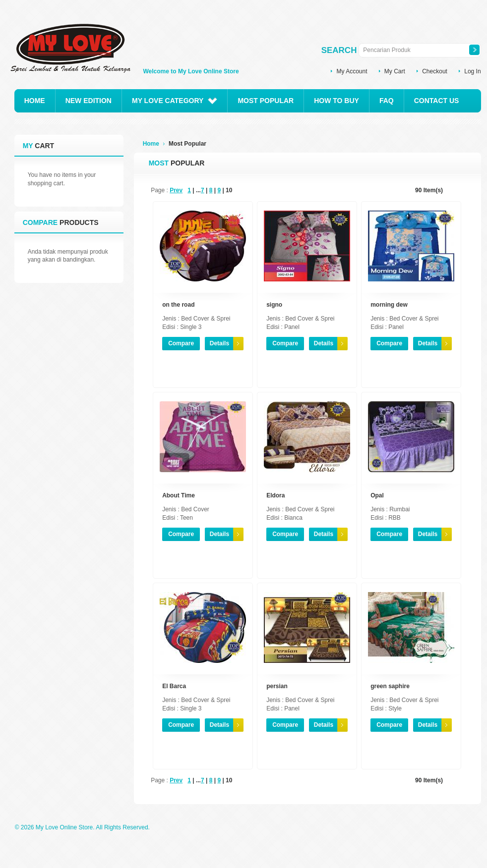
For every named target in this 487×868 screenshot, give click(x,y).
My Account (352, 71)
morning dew (389, 305)
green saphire (390, 686)
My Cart (395, 71)
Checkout (435, 71)
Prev (176, 190)
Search (339, 50)
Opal (377, 495)
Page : (159, 190)
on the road (178, 305)
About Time (179, 495)
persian (277, 686)
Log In (472, 71)
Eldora (275, 495)
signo (274, 305)
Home (151, 144)
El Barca (174, 686)
